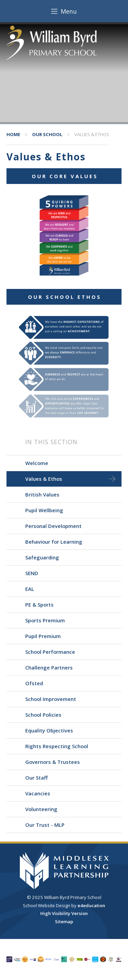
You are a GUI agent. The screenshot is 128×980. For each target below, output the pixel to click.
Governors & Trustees (53, 762)
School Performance (50, 652)
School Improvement (51, 699)
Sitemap (64, 922)
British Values (42, 494)
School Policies (43, 715)
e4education (91, 905)
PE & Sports (39, 605)
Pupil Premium (43, 636)
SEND (32, 573)
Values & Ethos (92, 134)
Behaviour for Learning (54, 542)
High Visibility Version (64, 913)
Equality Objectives (49, 730)
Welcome (37, 463)
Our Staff (37, 778)
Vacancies (38, 793)
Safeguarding (42, 557)
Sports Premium (45, 620)
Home (13, 134)
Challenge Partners (49, 667)
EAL (30, 589)
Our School (47, 134)
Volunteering (41, 809)
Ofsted (34, 683)
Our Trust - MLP (45, 825)
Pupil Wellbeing (44, 510)
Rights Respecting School (57, 746)
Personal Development (53, 526)
